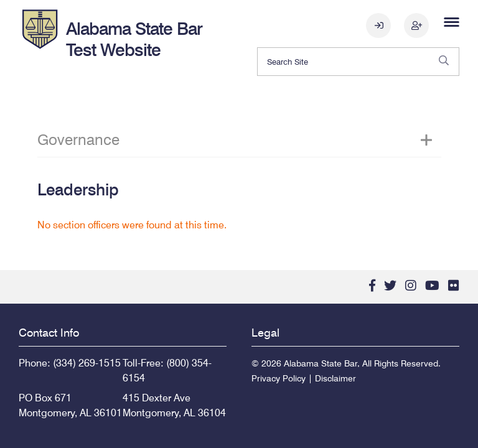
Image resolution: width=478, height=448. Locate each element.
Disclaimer (335, 378)
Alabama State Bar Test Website (134, 39)
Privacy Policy (279, 378)
